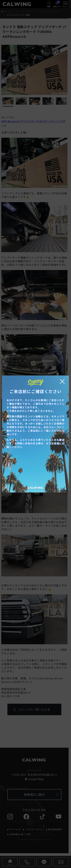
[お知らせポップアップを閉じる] (62, 381)
